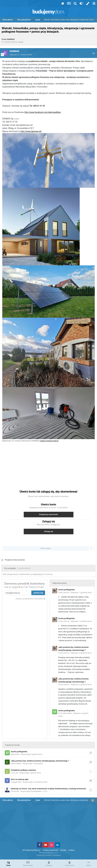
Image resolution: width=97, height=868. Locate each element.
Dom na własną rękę (20, 779)
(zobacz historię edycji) (49, 441)
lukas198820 (16, 764)
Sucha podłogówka (66, 590)
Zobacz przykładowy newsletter (30, 599)
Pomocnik (15, 791)
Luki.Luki (14, 773)
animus (66, 592)
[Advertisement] (49, 464)
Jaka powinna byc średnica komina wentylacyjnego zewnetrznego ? (40, 761)
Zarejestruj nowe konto (48, 514)
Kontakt (63, 850)
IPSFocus (37, 850)
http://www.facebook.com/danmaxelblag (43, 112)
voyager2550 (16, 782)
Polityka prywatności (50, 850)
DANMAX (11, 39)
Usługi (21, 42)
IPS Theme (27, 850)
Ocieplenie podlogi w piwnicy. (24, 770)
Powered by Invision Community (48, 855)
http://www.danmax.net (31, 131)
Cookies (72, 850)
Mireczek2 (68, 713)
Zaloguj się (49, 531)
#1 (94, 53)
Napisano (21, 55)
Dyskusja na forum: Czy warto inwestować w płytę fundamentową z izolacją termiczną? (48, 789)
